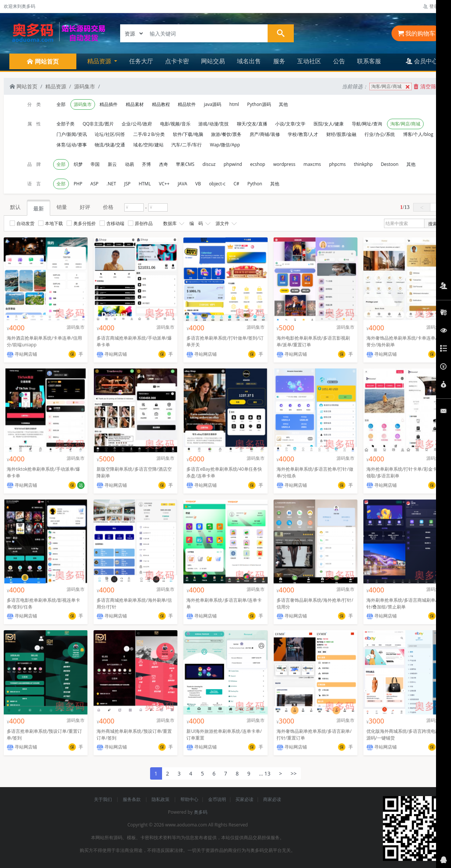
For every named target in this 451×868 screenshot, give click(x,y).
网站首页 (24, 86)
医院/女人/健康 (329, 124)
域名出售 (249, 61)
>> (293, 773)
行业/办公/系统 (380, 134)
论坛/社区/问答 (110, 134)
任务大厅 (141, 61)
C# (236, 184)
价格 (108, 207)
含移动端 (112, 223)
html (234, 104)
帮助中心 (189, 799)
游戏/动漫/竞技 (214, 124)
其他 (283, 104)
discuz (209, 164)
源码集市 (85, 86)
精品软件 (187, 104)
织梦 (78, 164)
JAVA (183, 184)
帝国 (95, 164)
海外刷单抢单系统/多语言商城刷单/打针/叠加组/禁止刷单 (404, 603)
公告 (339, 61)
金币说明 (217, 799)
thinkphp (363, 164)
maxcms (312, 164)
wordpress (284, 164)
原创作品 (140, 223)
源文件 (225, 224)
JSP (127, 184)
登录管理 (435, 6)
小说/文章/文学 (290, 124)
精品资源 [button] (100, 61)
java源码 (213, 104)
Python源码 (259, 104)
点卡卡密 (177, 61)
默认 (15, 207)
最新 (39, 208)
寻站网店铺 (22, 354)
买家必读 (244, 799)
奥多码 (201, 812)
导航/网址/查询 (367, 124)
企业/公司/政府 (137, 124)
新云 (112, 164)
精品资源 (56, 86)
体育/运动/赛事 (72, 145)
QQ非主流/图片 (98, 124)
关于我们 (103, 799)
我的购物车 (417, 33)
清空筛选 (427, 86)
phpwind (233, 164)
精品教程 (161, 104)
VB (198, 184)
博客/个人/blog (418, 134)
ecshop (258, 164)
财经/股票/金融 (342, 134)
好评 (85, 207)
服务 (279, 61)
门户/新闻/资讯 (72, 134)
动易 (129, 164)
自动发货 (22, 223)
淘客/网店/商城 (391, 87)
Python (255, 184)
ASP (95, 184)
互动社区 (309, 61)
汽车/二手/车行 (187, 145)
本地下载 (51, 223)
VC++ (164, 184)
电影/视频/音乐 (175, 124)
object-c (217, 184)
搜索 (433, 224)
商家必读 (272, 799)
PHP (78, 184)
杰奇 (164, 164)
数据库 (173, 224)
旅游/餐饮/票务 (226, 134)
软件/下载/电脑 (188, 134)
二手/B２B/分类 (149, 134)
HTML (145, 184)
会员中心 (422, 61)
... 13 (265, 773)
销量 (62, 207)
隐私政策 (161, 799)
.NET (111, 184)
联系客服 (369, 61)
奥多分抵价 (81, 223)
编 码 (199, 224)
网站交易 (213, 61)
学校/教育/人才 (303, 134)
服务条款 (132, 799)
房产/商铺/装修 (265, 134)
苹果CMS (185, 164)
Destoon (389, 164)
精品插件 (109, 104)
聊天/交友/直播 (252, 124)
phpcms (337, 164)
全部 (61, 104)
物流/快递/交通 (110, 145)
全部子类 (65, 124)
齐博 (146, 164)
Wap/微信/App (225, 145)
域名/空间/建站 (148, 145)
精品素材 (135, 104)
